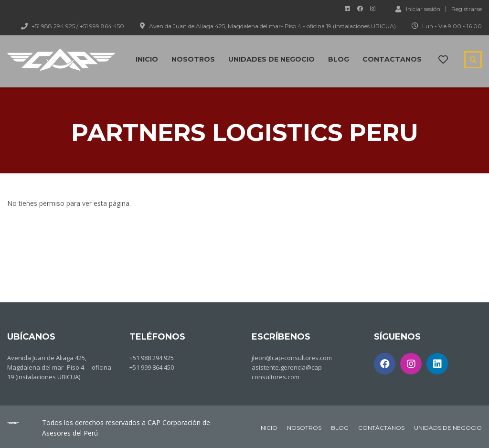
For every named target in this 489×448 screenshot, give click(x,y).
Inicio (147, 59)
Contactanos (392, 59)
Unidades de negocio (271, 59)
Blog (339, 59)
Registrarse (467, 9)
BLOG (340, 428)
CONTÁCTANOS (381, 428)
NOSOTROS (304, 428)
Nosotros (193, 59)
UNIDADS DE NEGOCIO (448, 428)
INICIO (268, 428)
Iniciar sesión (418, 9)
